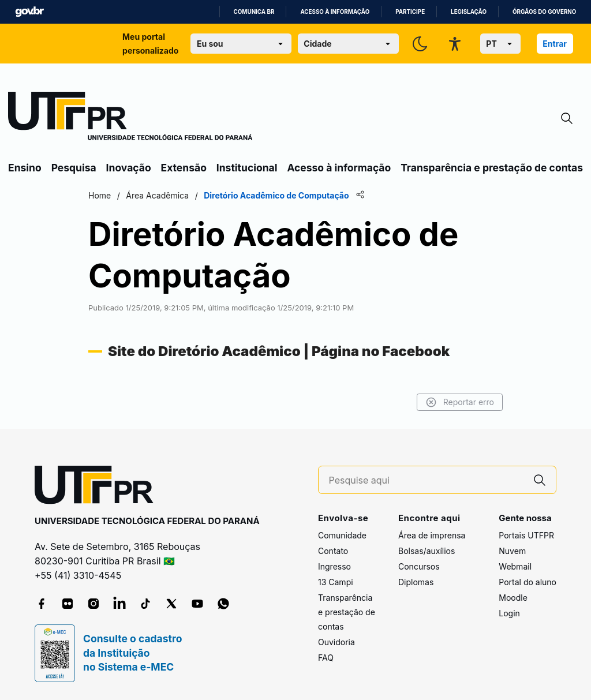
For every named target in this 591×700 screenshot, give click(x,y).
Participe (410, 12)
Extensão (184, 168)
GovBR (29, 12)
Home (100, 195)
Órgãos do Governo (544, 12)
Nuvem (512, 551)
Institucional (247, 168)
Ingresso (334, 566)
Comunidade (342, 535)
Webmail (515, 566)
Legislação (469, 12)
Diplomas (416, 582)
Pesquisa (74, 168)
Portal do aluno (528, 582)
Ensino (25, 168)
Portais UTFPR (526, 535)
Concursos (419, 566)
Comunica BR (254, 12)
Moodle (513, 598)
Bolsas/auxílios (427, 551)
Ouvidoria (336, 642)
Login (509, 613)
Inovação (129, 168)
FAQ (326, 658)
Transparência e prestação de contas (492, 168)
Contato (333, 551)
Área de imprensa (432, 535)
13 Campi (336, 582)
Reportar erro (460, 402)
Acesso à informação (335, 12)
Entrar (555, 44)
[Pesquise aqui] (427, 480)
